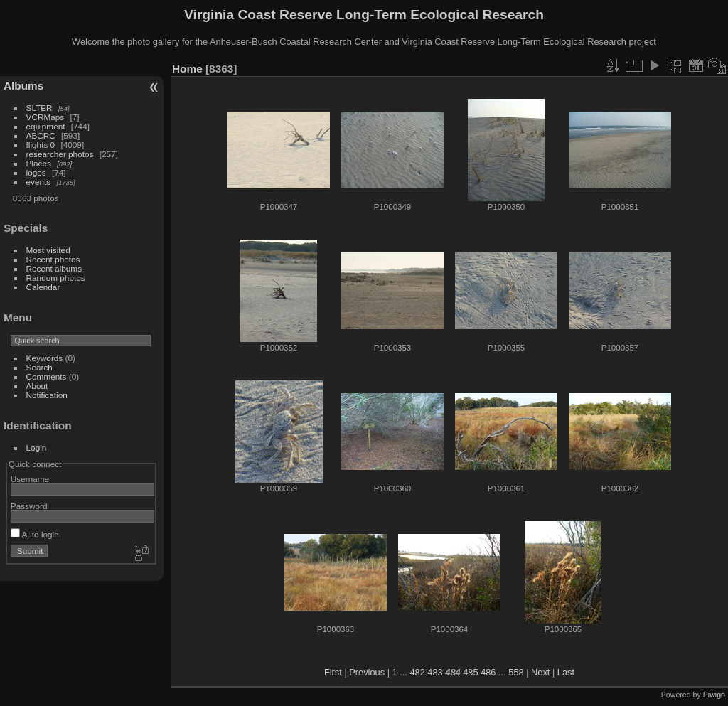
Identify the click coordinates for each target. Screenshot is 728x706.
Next (540, 672)
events (39, 182)
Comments (47, 376)
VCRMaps (45, 117)
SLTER (39, 108)
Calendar (43, 287)
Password (29, 506)
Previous (367, 672)
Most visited (48, 250)
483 (435, 672)
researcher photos (60, 154)
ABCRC (41, 135)
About (37, 386)
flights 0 (41, 145)
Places (39, 163)
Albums (23, 86)
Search (39, 367)
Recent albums (54, 268)
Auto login (35, 534)
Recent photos (53, 259)
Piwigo (714, 695)
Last (566, 672)
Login (37, 448)
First (333, 672)
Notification (47, 395)
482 (417, 672)
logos (36, 172)
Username (30, 479)
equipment (46, 126)
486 (488, 672)
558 (516, 672)
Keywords (45, 358)
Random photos (56, 278)
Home (187, 69)
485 (470, 672)
